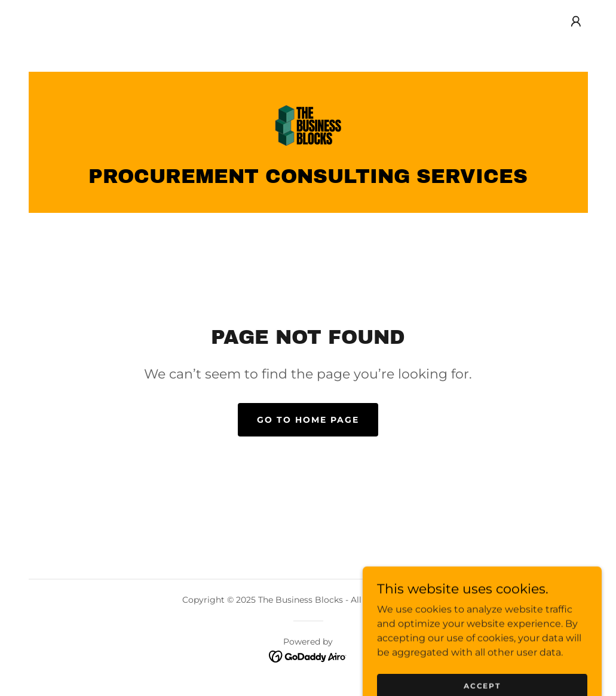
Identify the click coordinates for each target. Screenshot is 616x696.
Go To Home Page (308, 420)
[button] (576, 22)
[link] (308, 125)
